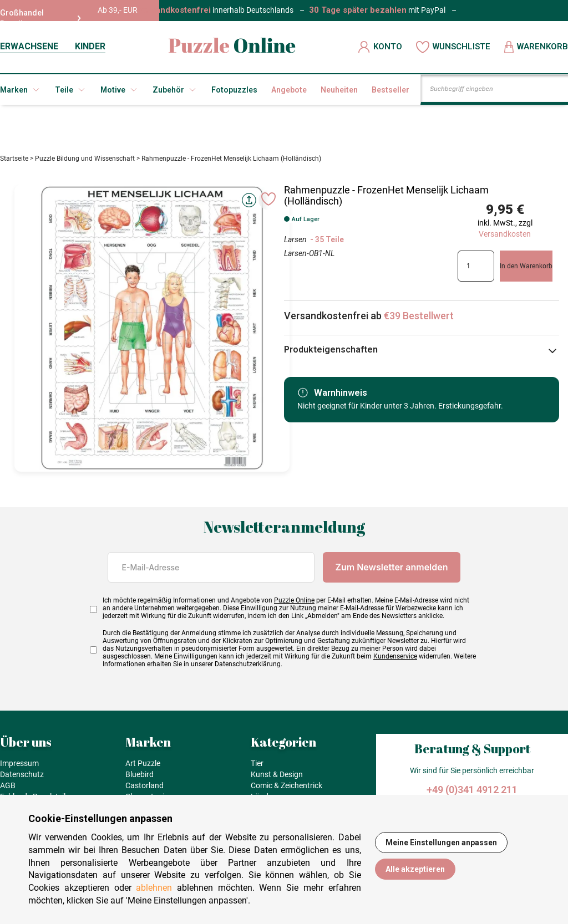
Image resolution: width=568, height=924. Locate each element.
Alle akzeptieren (415, 869)
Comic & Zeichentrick (286, 790)
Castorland (144, 790)
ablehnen (154, 888)
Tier (257, 768)
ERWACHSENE (29, 46)
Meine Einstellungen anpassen (441, 843)
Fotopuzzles (234, 90)
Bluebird (140, 779)
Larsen (296, 244)
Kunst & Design (277, 779)
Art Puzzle (143, 768)
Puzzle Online (294, 605)
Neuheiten (339, 90)
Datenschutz (22, 779)
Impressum (19, 768)
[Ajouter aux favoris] (268, 203)
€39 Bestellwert (419, 320)
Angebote (289, 90)
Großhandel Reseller (40, 18)
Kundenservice (395, 661)
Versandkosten (505, 238)
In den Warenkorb (526, 270)
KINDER (90, 46)
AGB (8, 790)
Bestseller (390, 90)
